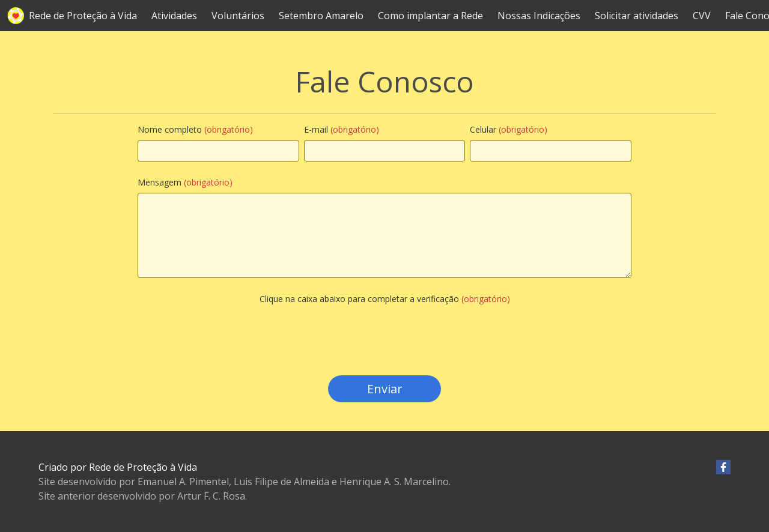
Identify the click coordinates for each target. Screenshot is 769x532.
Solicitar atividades (637, 16)
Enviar (385, 389)
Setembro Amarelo (321, 16)
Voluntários (238, 16)
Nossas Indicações (539, 16)
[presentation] (384, 354)
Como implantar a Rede (430, 16)
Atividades (174, 16)
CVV (702, 16)
